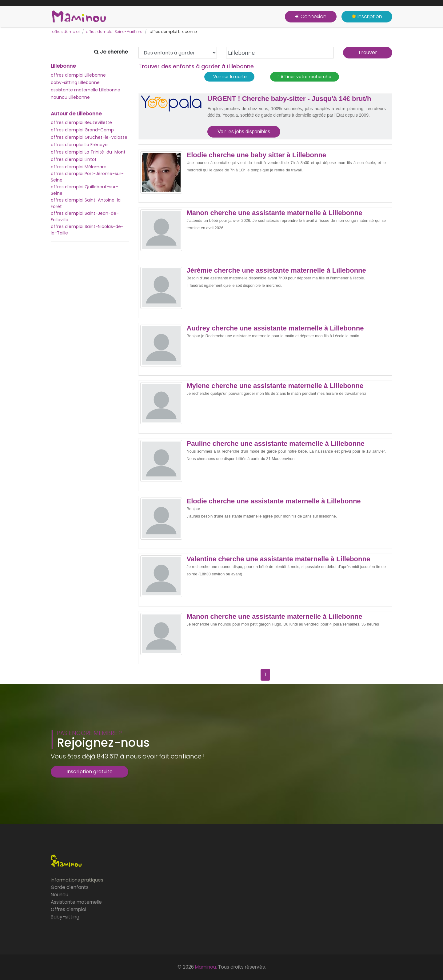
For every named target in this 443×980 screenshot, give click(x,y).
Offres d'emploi (68, 909)
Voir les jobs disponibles (244, 132)
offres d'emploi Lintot (74, 159)
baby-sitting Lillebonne (75, 82)
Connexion (311, 16)
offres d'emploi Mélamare (79, 167)
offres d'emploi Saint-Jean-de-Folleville (85, 216)
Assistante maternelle (76, 902)
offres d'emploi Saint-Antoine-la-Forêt (87, 203)
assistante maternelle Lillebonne (86, 90)
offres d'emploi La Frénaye (79, 145)
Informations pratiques (77, 880)
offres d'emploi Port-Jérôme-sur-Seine (87, 177)
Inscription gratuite (90, 772)
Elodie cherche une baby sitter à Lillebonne (257, 155)
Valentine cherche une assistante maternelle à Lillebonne (279, 559)
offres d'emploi (66, 32)
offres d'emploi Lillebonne (78, 75)
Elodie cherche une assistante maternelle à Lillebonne (274, 501)
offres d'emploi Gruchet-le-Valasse (89, 137)
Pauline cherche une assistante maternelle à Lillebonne (276, 444)
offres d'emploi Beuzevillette (81, 122)
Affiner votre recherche (305, 77)
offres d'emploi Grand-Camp (82, 130)
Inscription (367, 16)
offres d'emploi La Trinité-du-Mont (88, 152)
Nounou (60, 895)
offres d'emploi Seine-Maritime (114, 32)
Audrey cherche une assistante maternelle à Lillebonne (275, 328)
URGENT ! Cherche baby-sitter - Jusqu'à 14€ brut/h (289, 99)
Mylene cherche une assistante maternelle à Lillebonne (275, 386)
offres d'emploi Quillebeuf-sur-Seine (84, 190)
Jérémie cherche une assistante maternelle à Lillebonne (276, 270)
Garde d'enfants (70, 887)
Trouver (368, 52)
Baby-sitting (65, 917)
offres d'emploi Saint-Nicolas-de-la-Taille (87, 230)
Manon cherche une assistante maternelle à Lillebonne (275, 213)
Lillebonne (63, 66)
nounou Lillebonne (70, 97)
